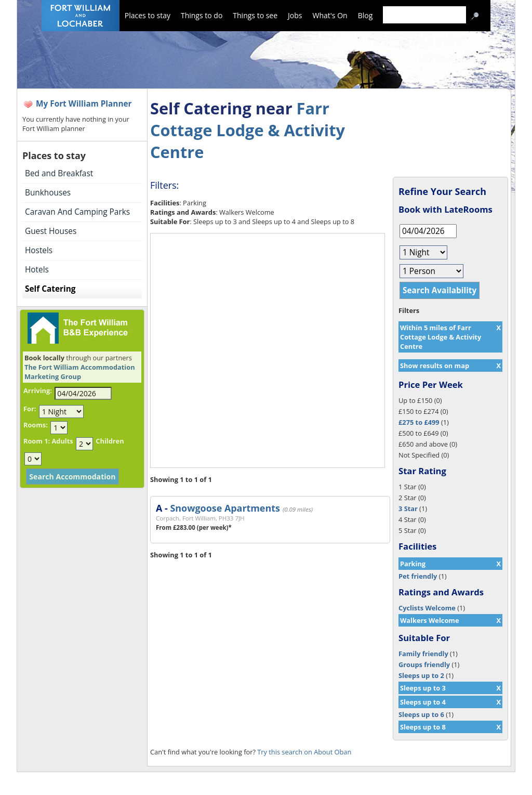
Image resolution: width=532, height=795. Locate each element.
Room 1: (37, 441)
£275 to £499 (419, 422)
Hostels (39, 250)
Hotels (37, 270)
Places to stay (148, 15)
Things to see (255, 15)
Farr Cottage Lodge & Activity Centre (248, 130)
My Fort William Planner (84, 104)
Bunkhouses (48, 193)
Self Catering (50, 289)
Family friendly (423, 654)
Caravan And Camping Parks (77, 212)
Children (110, 441)
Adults (62, 441)
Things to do (202, 15)
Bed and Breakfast (59, 173)
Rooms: (36, 425)
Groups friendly (424, 664)
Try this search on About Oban (304, 752)
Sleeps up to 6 (421, 714)
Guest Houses (51, 231)
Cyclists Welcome (427, 608)
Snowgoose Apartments (225, 508)
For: (30, 409)
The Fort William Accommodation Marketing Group (80, 372)
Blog (365, 15)
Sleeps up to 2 (421, 675)
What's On (330, 15)
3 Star (408, 509)
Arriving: (38, 390)
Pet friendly (418, 576)
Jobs (295, 15)
